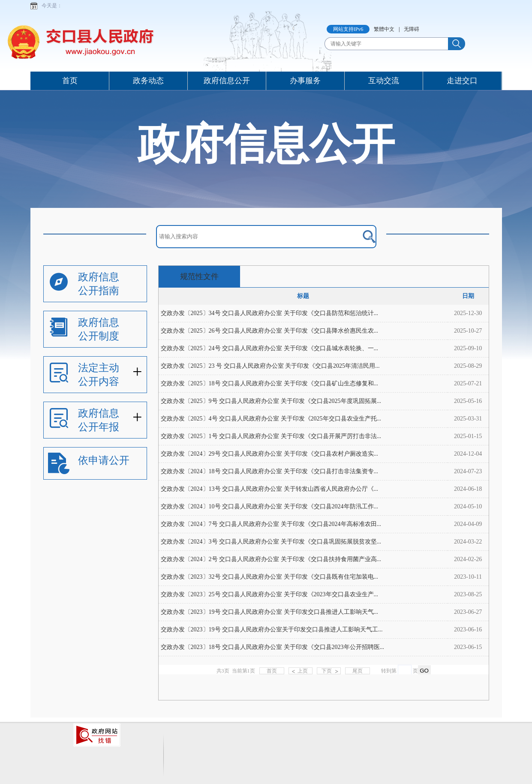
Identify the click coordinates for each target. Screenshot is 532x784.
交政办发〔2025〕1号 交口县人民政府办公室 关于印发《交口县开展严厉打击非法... (271, 436)
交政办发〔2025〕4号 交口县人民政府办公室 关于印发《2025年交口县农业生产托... (271, 419)
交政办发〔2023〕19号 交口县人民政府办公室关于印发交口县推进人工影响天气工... (272, 629)
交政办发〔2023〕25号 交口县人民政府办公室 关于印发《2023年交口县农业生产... (270, 594)
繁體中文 (384, 29)
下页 (327, 671)
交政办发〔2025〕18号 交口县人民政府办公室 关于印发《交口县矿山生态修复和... (270, 383)
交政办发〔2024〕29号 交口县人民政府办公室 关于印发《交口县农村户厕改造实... (270, 454)
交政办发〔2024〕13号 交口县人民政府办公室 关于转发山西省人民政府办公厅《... (270, 489)
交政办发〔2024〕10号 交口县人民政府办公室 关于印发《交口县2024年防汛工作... (270, 506)
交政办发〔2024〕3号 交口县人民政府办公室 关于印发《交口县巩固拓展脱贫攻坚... (271, 542)
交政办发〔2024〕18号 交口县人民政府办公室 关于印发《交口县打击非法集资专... (270, 471)
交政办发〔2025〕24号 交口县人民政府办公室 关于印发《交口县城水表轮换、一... (270, 348)
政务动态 (148, 81)
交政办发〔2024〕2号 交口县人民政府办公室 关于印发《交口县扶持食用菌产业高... (271, 559)
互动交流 (384, 81)
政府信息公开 (227, 81)
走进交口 (462, 81)
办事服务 (305, 81)
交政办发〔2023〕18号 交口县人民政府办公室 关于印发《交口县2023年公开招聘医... (273, 647)
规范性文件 (199, 276)
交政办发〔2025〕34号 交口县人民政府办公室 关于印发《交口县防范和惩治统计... (270, 313)
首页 (70, 81)
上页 (303, 671)
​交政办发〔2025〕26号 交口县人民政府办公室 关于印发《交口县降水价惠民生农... (270, 331)
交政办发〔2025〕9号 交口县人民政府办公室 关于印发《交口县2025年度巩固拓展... (271, 401)
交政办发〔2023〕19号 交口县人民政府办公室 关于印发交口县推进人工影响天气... (270, 612)
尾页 (358, 671)
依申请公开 (104, 460)
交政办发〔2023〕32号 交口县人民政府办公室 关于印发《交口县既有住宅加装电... (270, 577)
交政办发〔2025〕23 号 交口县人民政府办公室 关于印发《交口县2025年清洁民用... (270, 366)
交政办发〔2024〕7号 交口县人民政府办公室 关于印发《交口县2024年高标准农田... (271, 524)
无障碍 (412, 29)
